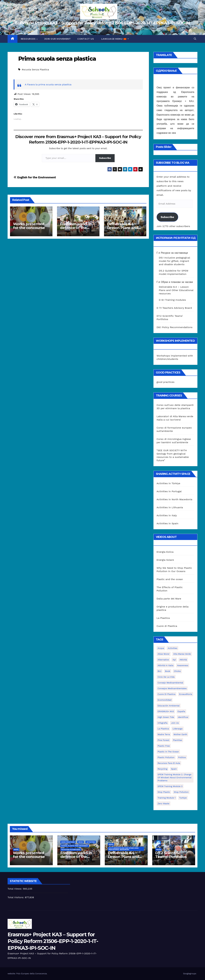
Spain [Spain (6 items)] (174, 769)
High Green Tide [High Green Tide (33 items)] (166, 717)
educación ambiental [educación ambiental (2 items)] (169, 706)
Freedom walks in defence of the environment (76, 228)
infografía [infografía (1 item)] (163, 723)
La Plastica (163, 618)
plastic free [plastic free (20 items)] (164, 746)
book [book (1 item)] (168, 671)
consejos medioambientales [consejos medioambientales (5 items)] (172, 688)
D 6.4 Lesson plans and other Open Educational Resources (124, 849)
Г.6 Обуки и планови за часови (175, 282)
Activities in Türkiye (168, 483)
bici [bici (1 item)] (160, 671)
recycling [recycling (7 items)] (163, 769)
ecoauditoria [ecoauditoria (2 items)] (186, 694)
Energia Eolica (165, 552)
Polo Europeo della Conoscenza (32, 974)
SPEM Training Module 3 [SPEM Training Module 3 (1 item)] (170, 786)
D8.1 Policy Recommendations (175, 327)
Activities (91, 842)
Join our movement (58, 39)
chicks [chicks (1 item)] (177, 671)
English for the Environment (35, 177)
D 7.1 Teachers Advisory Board (174, 308)
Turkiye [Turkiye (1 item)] (183, 798)
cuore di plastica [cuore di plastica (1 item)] (167, 694)
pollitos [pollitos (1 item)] (182, 757)
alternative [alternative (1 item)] (163, 660)
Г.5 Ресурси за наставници (172, 253)
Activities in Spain (168, 523)
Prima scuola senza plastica (57, 59)
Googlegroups (190, 974)
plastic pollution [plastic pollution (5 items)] (166, 757)
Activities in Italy (167, 515)
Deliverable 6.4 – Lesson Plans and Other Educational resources (176, 290)
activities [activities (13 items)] (172, 648)
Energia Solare (165, 560)
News (16, 850)
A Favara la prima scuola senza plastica (48, 84)
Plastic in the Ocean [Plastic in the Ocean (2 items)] (168, 752)
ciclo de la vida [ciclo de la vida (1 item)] (166, 677)
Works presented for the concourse (29, 226)
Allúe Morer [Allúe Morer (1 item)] (164, 654)
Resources (29, 39)
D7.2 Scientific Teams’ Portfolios (171, 855)
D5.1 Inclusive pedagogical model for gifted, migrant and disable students (175, 261)
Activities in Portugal (169, 491)
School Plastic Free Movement (75, 846)
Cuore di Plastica (167, 626)
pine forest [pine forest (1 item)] (164, 740)
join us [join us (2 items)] (175, 723)
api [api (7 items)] (174, 660)
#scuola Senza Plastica (35, 70)
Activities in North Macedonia (174, 499)
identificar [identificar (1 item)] (183, 717)
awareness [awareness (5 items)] (183, 665)
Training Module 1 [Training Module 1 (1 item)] (167, 798)
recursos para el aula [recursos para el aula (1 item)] (169, 763)
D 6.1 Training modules (172, 300)
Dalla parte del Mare (169, 599)
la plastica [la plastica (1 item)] (163, 729)
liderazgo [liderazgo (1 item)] (178, 729)
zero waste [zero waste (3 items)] (164, 803)
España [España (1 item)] (181, 711)
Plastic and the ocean (170, 579)
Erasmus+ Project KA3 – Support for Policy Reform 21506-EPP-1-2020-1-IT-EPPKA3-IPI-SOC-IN (102, 23)
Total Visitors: (16, 897)
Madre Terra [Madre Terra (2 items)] (164, 734)
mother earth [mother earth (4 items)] (180, 734)
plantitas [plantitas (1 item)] (178, 740)
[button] (195, 39)
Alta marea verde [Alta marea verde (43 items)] (182, 654)
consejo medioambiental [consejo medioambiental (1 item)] (170, 683)
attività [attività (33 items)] (183, 660)
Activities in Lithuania (170, 507)
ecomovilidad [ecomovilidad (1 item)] (165, 700)
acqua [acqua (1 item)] (161, 648)
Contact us (86, 39)
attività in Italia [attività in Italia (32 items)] (166, 665)
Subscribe (105, 158)
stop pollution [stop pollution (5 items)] (181, 792)
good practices (166, 382)
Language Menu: (114, 39)
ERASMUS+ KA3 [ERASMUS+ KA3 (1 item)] (166, 711)
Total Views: (15, 889)
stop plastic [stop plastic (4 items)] (164, 792)
